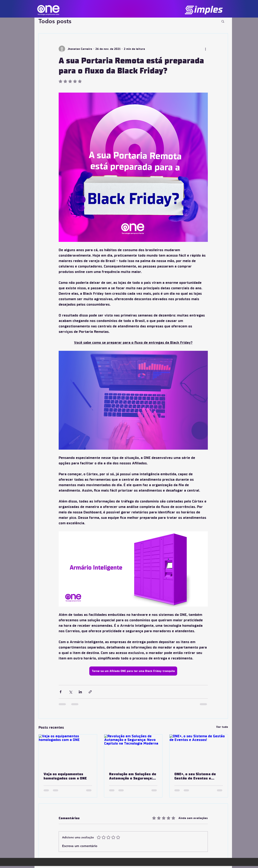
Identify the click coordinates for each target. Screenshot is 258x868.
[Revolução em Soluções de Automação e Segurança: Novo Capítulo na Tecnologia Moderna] (133, 751)
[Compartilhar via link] (90, 692)
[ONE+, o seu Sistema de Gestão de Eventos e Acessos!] (199, 751)
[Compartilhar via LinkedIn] (80, 692)
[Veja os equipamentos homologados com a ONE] (68, 751)
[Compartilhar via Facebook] (61, 692)
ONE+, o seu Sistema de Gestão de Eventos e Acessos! (195, 776)
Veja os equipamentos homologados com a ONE (65, 776)
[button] (223, 21)
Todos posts (55, 21)
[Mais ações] (205, 49)
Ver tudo (222, 727)
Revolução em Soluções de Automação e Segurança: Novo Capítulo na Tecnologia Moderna (133, 776)
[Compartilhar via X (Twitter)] (70, 692)
